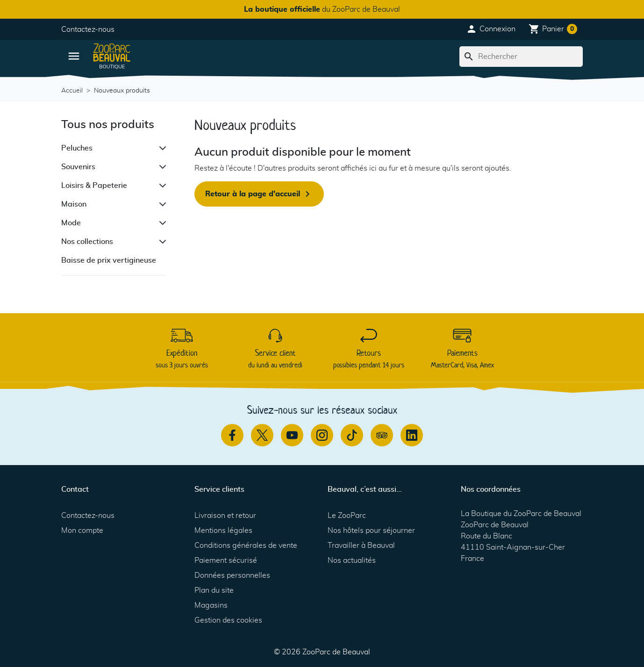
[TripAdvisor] (382, 435)
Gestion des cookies (228, 620)
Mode (71, 223)
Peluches (77, 148)
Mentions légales (223, 531)
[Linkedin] (412, 435)
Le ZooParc (347, 516)
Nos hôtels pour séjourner (371, 531)
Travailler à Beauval (361, 545)
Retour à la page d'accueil (259, 194)
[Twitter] (262, 435)
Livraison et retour (225, 516)
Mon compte (82, 531)
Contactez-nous (88, 29)
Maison (74, 204)
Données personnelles (232, 575)
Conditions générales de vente (246, 545)
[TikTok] (352, 435)
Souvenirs (78, 167)
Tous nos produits (108, 125)
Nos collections (87, 242)
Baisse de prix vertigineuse (109, 260)
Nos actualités (352, 560)
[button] (491, 29)
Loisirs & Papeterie (94, 186)
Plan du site (214, 590)
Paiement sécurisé (226, 560)
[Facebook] (232, 435)
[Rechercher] (521, 57)
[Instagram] (322, 435)
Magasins (211, 605)
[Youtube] (292, 435)
